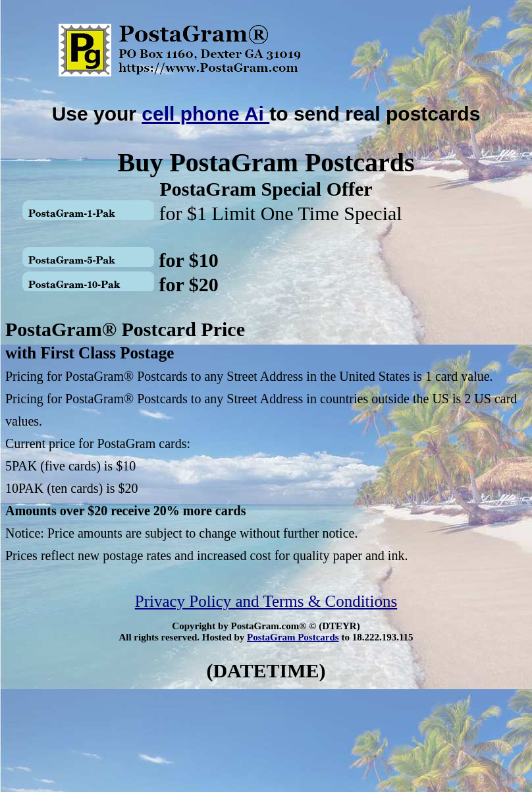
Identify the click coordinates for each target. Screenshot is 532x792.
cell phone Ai (205, 114)
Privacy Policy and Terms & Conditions (266, 601)
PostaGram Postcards (293, 637)
